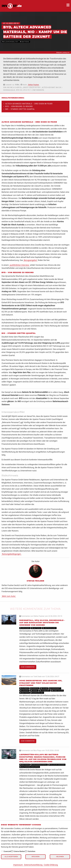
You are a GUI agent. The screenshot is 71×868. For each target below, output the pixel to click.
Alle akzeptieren (11, 857)
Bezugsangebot (30, 260)
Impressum (18, 865)
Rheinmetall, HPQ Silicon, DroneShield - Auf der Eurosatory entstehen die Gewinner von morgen (42, 623)
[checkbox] (2, 851)
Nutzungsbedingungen (11, 554)
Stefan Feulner (33, 85)
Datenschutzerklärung (33, 865)
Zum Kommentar (28, 667)
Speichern (35, 857)
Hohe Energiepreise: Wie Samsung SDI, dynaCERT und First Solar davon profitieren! (41, 683)
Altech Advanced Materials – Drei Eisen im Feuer (29, 104)
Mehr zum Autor (9, 596)
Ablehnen (60, 857)
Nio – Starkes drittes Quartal (20, 109)
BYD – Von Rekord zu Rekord (19, 106)
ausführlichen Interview (19, 265)
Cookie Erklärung (51, 865)
